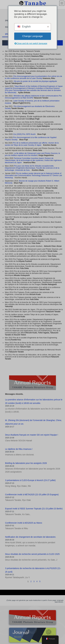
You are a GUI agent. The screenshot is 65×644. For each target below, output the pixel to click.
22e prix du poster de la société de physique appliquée (35, 81)
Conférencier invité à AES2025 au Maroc (24, 523)
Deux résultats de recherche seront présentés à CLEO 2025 (32, 554)
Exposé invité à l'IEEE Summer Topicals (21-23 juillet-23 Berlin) (34, 509)
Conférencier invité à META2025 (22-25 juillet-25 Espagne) (32, 495)
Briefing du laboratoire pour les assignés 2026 (26, 463)
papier (8, 20)
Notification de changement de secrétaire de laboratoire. (31, 537)
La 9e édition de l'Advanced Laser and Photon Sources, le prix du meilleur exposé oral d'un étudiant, (32, 154)
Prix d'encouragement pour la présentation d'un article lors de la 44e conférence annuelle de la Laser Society (33, 77)
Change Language (32, 36)
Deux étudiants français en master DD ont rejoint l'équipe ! (32, 435)
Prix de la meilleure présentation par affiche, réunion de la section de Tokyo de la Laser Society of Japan (32, 144)
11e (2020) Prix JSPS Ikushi (24, 134)
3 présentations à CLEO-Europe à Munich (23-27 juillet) (30, 480)
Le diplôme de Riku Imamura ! (19, 449)
